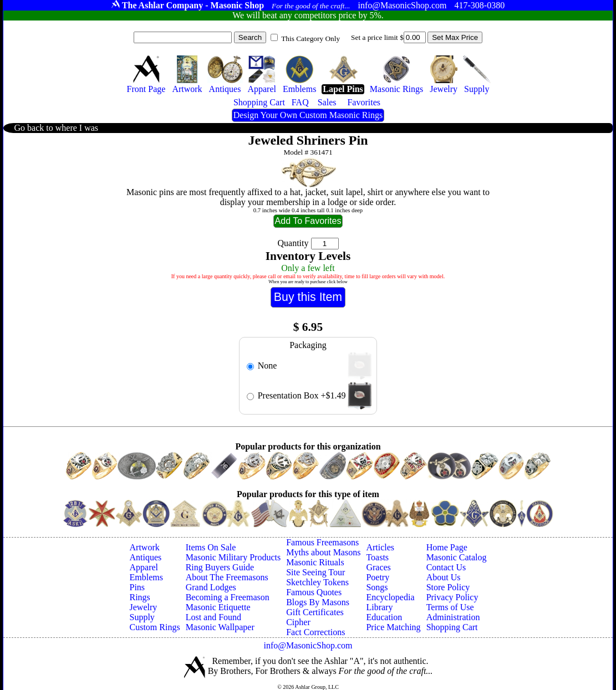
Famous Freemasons (322, 542)
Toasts (377, 557)
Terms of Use (450, 607)
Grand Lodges (211, 587)
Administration (453, 617)
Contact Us (446, 567)
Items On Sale (211, 547)
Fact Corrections (315, 632)
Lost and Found (213, 617)
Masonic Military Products (233, 557)
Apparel (144, 567)
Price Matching (393, 627)
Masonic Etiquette (218, 607)
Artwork (145, 547)
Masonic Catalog (457, 557)
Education (384, 617)
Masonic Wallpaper (220, 627)
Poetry (378, 577)
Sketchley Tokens (317, 582)
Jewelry (144, 607)
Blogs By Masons (318, 602)
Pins (138, 587)
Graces (378, 567)
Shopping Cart (452, 627)
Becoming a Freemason (228, 597)
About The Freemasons (227, 577)
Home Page (447, 547)
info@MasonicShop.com (308, 645)
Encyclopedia (390, 597)
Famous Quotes (314, 592)
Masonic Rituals (315, 562)
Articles (380, 547)
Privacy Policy (452, 597)
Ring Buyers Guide (220, 567)
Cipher (298, 622)
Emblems (146, 577)
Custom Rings (155, 627)
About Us (444, 577)
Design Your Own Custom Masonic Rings (308, 115)
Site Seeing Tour (315, 572)
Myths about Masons (323, 552)
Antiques (146, 557)
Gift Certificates (315, 612)
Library (379, 607)
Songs (377, 587)
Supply (142, 617)
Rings (140, 597)
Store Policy (448, 587)
